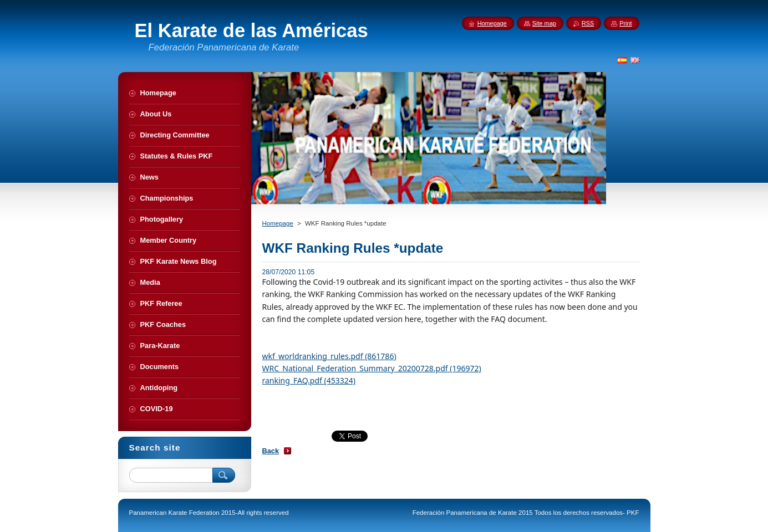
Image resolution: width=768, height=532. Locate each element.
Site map (544, 23)
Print (625, 23)
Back (271, 451)
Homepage (278, 223)
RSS (588, 23)
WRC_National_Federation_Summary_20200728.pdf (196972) (372, 368)
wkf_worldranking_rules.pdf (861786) (329, 356)
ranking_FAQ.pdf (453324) (309, 380)
